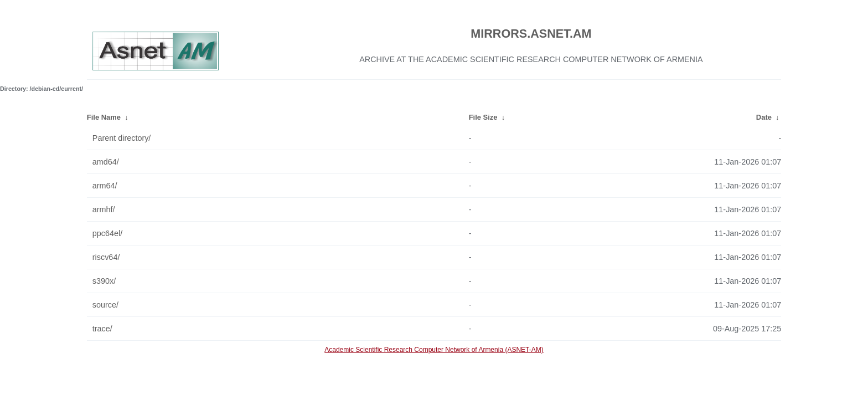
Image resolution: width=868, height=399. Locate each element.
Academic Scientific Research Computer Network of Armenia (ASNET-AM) (434, 350)
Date (764, 117)
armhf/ (104, 209)
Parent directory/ (122, 138)
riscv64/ (106, 257)
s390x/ (104, 281)
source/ (105, 305)
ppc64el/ (107, 233)
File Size (483, 117)
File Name (104, 117)
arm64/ (105, 186)
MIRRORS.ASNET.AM (531, 34)
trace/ (102, 329)
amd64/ (106, 162)
